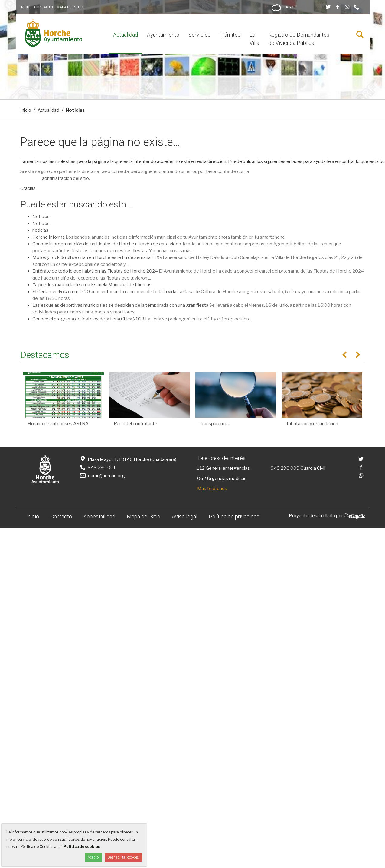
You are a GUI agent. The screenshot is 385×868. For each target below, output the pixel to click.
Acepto (93, 857)
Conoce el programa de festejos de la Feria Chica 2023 (88, 319)
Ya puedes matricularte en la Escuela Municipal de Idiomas (92, 285)
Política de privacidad (234, 517)
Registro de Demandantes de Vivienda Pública (299, 39)
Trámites (230, 35)
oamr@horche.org (102, 476)
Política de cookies (82, 847)
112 (201, 468)
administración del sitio (65, 178)
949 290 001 (98, 468)
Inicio (25, 7)
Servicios (199, 35)
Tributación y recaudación (312, 424)
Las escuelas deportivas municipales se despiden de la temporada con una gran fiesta (120, 305)
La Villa (254, 39)
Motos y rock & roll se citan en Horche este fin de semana (91, 257)
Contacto (44, 7)
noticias (40, 230)
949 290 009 (285, 468)
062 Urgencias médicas (222, 479)
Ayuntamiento (163, 35)
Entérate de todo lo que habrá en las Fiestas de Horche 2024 (95, 271)
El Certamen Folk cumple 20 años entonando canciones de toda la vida (104, 292)
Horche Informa (49, 237)
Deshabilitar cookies (123, 857)
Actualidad (126, 35)
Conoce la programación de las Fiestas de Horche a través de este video (107, 244)
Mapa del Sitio (70, 7)
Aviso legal (184, 517)
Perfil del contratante (135, 424)
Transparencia (214, 424)
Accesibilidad (99, 517)
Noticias (41, 217)
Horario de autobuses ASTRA (58, 424)
